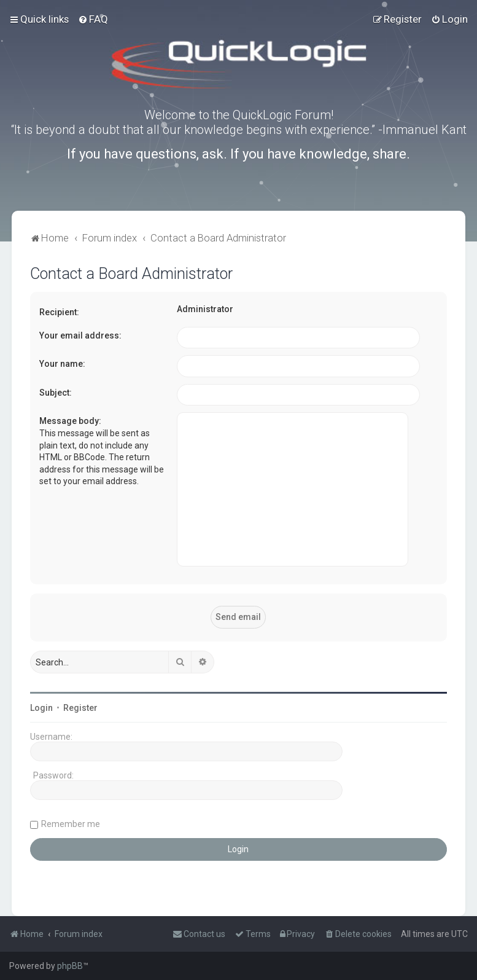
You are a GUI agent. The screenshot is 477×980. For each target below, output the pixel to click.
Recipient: (59, 312)
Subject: (56, 393)
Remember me (71, 824)
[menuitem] (93, 19)
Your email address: (80, 335)
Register (80, 708)
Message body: (70, 421)
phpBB (70, 966)
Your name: (62, 364)
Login (41, 708)
